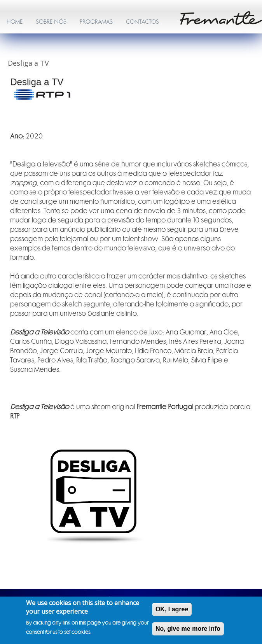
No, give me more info (188, 630)
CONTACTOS (142, 22)
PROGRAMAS (96, 22)
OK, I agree (172, 611)
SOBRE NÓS (51, 22)
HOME (15, 22)
